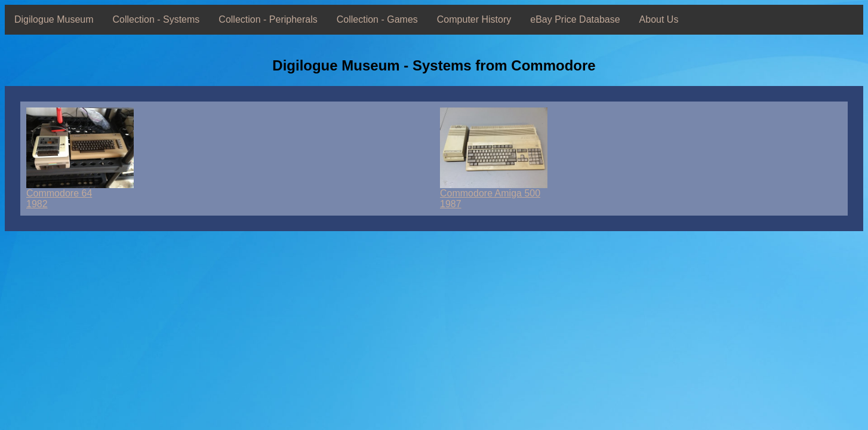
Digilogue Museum (54, 19)
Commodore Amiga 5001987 (494, 194)
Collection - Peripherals (268, 19)
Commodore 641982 (80, 194)
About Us (659, 19)
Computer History (474, 19)
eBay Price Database (575, 19)
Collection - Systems (156, 19)
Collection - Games (377, 19)
